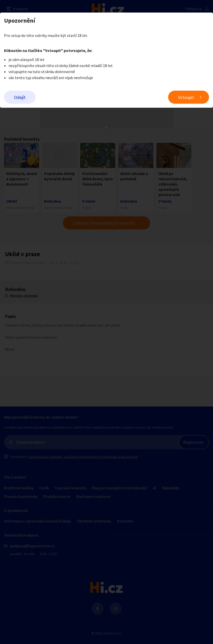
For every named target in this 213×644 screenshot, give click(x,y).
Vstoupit (186, 97)
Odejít (20, 97)
